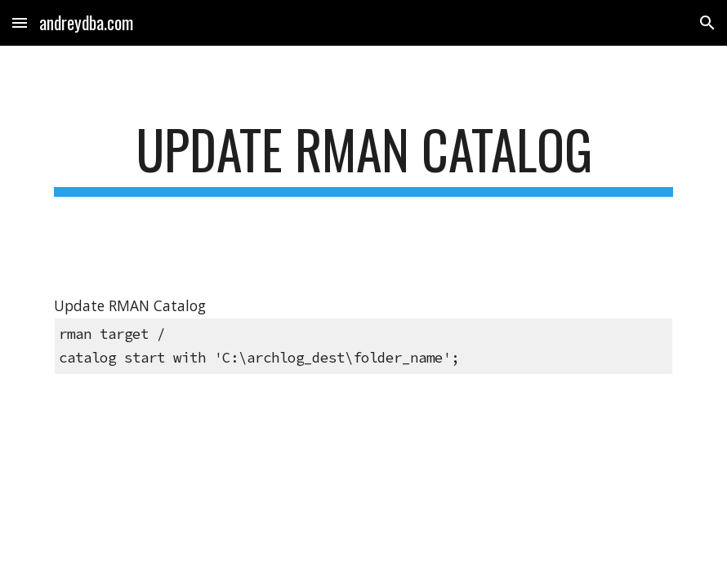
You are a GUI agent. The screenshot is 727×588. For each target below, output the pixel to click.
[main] (363, 157)
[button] (20, 22)
